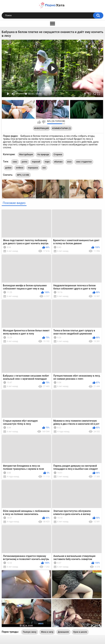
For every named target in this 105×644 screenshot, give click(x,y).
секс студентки (84, 162)
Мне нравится (39, 122)
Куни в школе (80, 632)
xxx (44, 168)
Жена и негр (47, 632)
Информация (41, 128)
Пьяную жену (30, 632)
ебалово (58, 162)
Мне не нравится (44, 122)
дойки (8, 168)
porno (25, 162)
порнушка (33, 168)
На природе (43, 155)
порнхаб (36, 162)
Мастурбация (26, 155)
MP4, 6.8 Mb (23, 175)
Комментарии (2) (62, 128)
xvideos (20, 168)
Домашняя (63, 632)
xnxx (69, 162)
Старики (58, 155)
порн (47, 162)
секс (15, 162)
